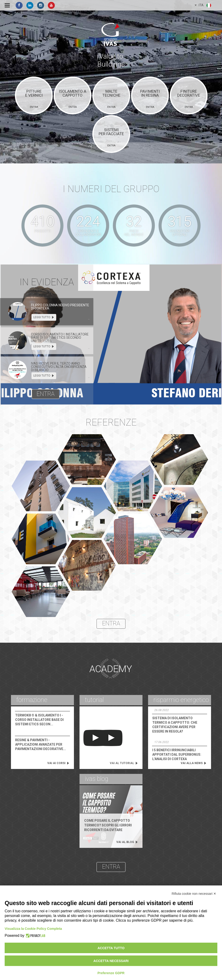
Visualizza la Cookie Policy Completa (33, 929)
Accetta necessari (111, 961)
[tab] (47, 312)
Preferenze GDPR (111, 973)
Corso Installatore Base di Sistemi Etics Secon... (39, 720)
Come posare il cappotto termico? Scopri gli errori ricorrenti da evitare (108, 825)
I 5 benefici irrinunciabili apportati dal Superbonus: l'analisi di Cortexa (177, 754)
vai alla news (194, 763)
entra (46, 394)
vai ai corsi (58, 763)
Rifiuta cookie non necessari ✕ (194, 894)
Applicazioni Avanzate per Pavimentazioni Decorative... (41, 744)
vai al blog (127, 842)
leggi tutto (44, 317)
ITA (203, 5)
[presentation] (17, 311)
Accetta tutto (111, 948)
